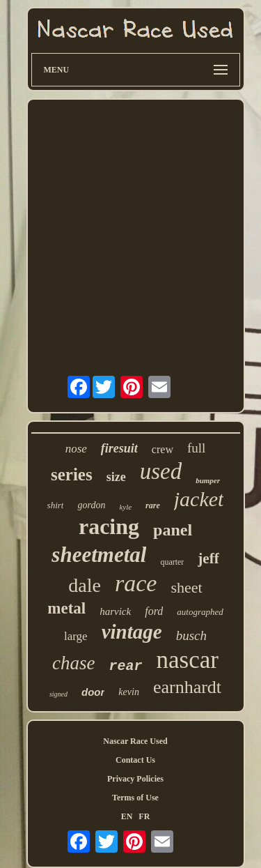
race (136, 583)
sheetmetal (99, 555)
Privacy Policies (135, 779)
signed (58, 694)
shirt (56, 505)
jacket (199, 499)
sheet (186, 587)
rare (153, 505)
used (161, 471)
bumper (208, 480)
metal (66, 608)
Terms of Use (135, 798)
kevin (129, 692)
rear (126, 666)
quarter (172, 562)
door (93, 692)
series (72, 474)
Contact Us (135, 760)
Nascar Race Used (135, 741)
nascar (188, 660)
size (116, 477)
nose (76, 449)
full (196, 448)
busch (191, 635)
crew (163, 449)
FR (144, 816)
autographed (200, 612)
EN (127, 816)
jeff (208, 558)
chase (73, 663)
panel (173, 530)
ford (154, 611)
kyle (125, 507)
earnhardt (187, 687)
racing (109, 526)
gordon (91, 505)
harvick (115, 611)
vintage (132, 632)
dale (85, 585)
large (76, 636)
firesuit (119, 448)
